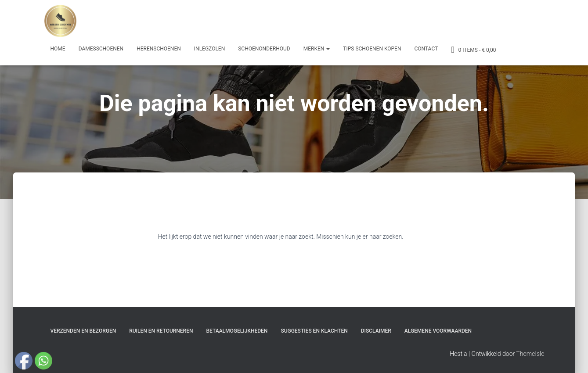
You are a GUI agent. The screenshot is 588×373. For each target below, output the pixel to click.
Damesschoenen (101, 49)
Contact (426, 49)
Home (58, 49)
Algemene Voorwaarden (438, 331)
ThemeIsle (530, 354)
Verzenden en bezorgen (83, 331)
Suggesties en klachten (314, 331)
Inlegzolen (209, 49)
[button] (328, 49)
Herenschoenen (159, 49)
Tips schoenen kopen (372, 49)
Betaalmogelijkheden (237, 331)
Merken (317, 49)
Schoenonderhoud (264, 49)
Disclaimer (376, 331)
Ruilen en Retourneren (161, 331)
